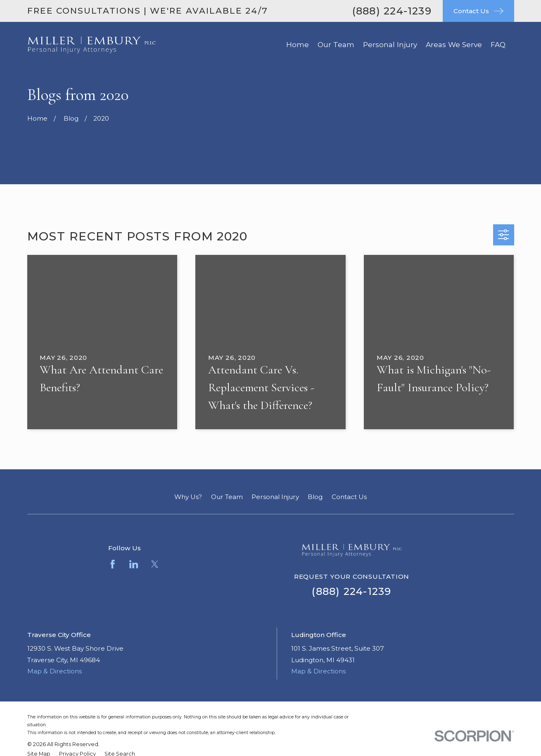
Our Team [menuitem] (336, 44)
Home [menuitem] (298, 44)
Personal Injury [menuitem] (390, 44)
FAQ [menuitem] (498, 44)
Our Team (227, 497)
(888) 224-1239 (392, 11)
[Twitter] (155, 564)
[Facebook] (113, 564)
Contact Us (349, 497)
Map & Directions (55, 671)
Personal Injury (275, 497)
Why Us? (188, 497)
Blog (315, 497)
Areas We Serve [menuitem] (454, 44)
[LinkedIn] (134, 564)
